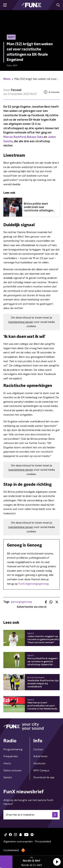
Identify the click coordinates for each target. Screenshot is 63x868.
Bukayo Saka (35, 137)
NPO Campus (41, 771)
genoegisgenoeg (21, 602)
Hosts (7, 763)
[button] (57, 862)
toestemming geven (21, 322)
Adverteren (40, 756)
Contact (38, 749)
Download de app (44, 777)
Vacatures (39, 763)
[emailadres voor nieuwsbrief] (32, 815)
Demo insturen (12, 771)
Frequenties (11, 756)
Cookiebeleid (11, 850)
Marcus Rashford (15, 137)
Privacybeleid (43, 842)
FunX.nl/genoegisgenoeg (34, 584)
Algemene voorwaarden (18, 842)
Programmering (13, 749)
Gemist (8, 777)
